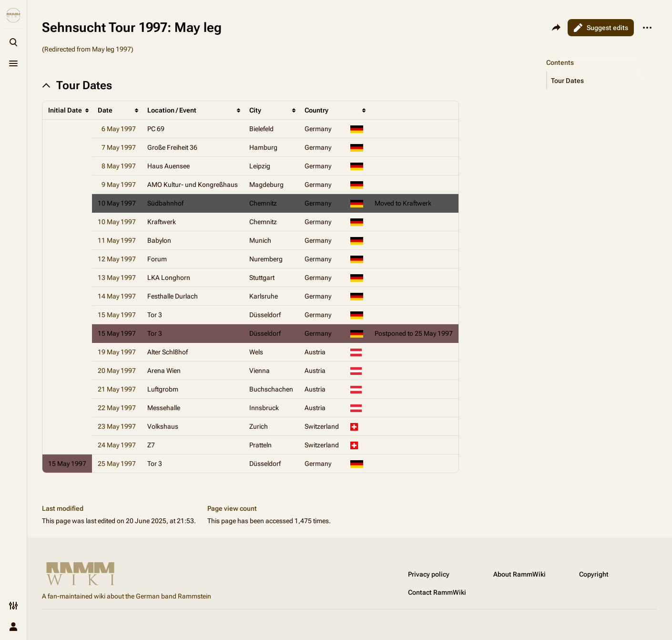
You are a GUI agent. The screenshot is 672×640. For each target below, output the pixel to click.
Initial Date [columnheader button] (65, 110)
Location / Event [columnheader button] (172, 110)
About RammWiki (519, 574)
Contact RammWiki (437, 592)
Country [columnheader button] (316, 110)
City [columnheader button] (255, 110)
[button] (602, 81)
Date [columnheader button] (105, 110)
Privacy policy (429, 574)
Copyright (594, 574)
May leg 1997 (112, 49)
